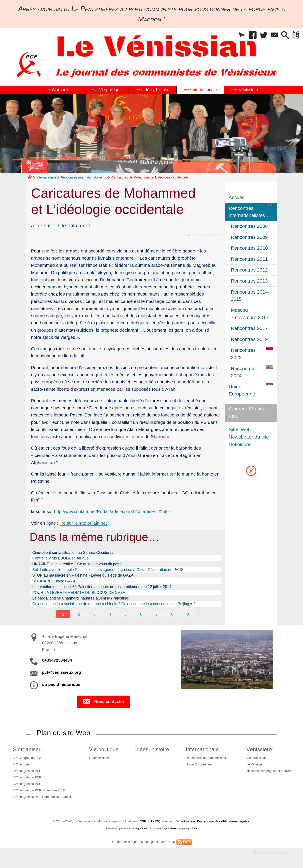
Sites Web (240, 430)
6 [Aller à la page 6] (141, 614)
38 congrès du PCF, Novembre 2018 (39, 790)
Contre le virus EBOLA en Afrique (60, 558)
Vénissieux (260, 749)
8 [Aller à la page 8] (172, 614)
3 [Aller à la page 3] (94, 614)
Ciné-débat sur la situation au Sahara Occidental (73, 553)
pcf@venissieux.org (62, 672)
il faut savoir (186, 821)
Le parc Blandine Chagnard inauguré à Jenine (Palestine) (81, 598)
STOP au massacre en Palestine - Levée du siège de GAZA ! (84, 575)
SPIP (195, 829)
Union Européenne (199, 764)
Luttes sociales (99, 758)
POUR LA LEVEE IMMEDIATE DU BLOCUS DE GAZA (79, 593)
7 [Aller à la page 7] (157, 614)
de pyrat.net (141, 829)
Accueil (236, 197)
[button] (242, 35)
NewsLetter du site (249, 437)
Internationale (46, 177)
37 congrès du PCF (27, 784)
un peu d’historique (61, 684)
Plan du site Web (64, 733)
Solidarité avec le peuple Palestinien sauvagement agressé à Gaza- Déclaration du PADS (108, 570)
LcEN (155, 821)
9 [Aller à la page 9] (188, 614)
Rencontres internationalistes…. (84, 177)
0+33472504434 (57, 660)
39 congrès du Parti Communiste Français (43, 797)
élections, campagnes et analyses (270, 771)
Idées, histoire (152, 749)
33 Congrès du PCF (27, 758)
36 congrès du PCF (27, 777)
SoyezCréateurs (170, 829)
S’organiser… (29, 749)
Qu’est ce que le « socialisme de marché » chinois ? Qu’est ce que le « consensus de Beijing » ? (114, 604)
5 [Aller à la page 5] (125, 614)
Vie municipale (257, 758)
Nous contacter (103, 702)
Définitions (240, 444)
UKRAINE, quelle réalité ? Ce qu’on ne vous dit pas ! (77, 564)
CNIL (143, 821)
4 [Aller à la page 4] (110, 614)
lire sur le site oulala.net (83, 523)
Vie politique (104, 749)
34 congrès (21, 764)
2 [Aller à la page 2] (79, 614)
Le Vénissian (255, 764)
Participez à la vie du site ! (274, 853)
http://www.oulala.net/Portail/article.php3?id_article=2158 (111, 511)
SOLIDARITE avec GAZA (54, 581)
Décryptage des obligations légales (223, 821)
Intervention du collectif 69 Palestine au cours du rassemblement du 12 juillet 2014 (102, 587)
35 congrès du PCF (27, 771)
